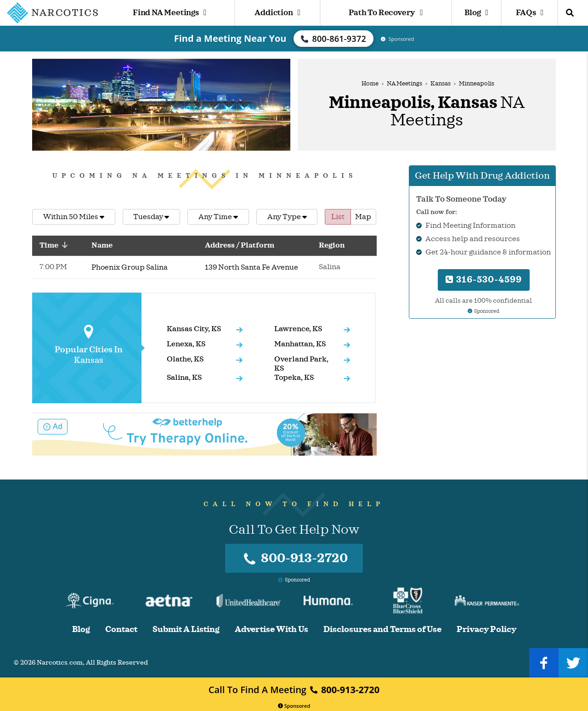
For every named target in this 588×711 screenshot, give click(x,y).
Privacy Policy (486, 629)
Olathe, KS (185, 359)
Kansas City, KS (194, 329)
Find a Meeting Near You (230, 38)
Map (363, 217)
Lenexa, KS (186, 344)
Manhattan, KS (300, 344)
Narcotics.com (60, 663)
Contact (121, 629)
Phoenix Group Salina (130, 267)
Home (370, 84)
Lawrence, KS (298, 329)
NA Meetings (404, 84)
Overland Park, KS (301, 364)
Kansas (441, 84)
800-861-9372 (334, 39)
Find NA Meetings (170, 13)
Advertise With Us (271, 629)
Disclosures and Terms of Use (382, 629)
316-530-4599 (484, 279)
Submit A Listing (186, 629)
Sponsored (294, 706)
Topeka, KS (294, 378)
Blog (476, 13)
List (338, 217)
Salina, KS (184, 378)
